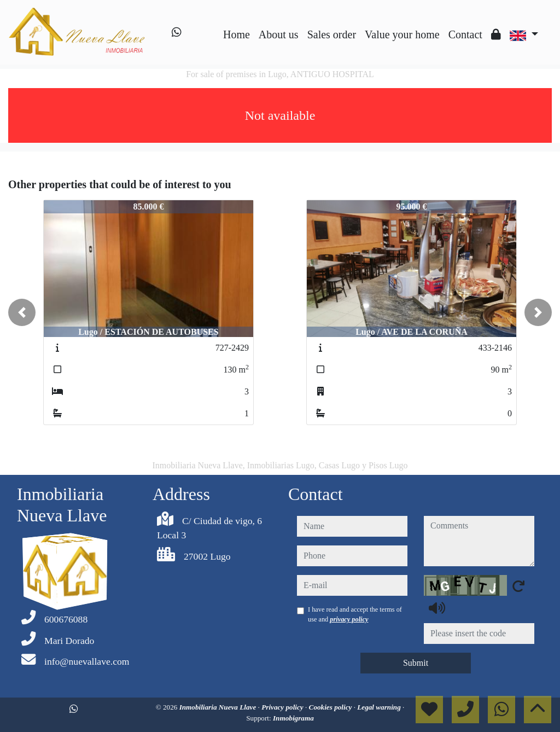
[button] (22, 312)
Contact (465, 34)
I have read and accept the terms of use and (355, 614)
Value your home (402, 34)
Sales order (332, 34)
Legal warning (380, 707)
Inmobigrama (293, 718)
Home (237, 34)
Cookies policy (331, 707)
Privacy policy (283, 707)
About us (279, 34)
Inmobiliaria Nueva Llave (219, 707)
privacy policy (349, 619)
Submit (416, 663)
